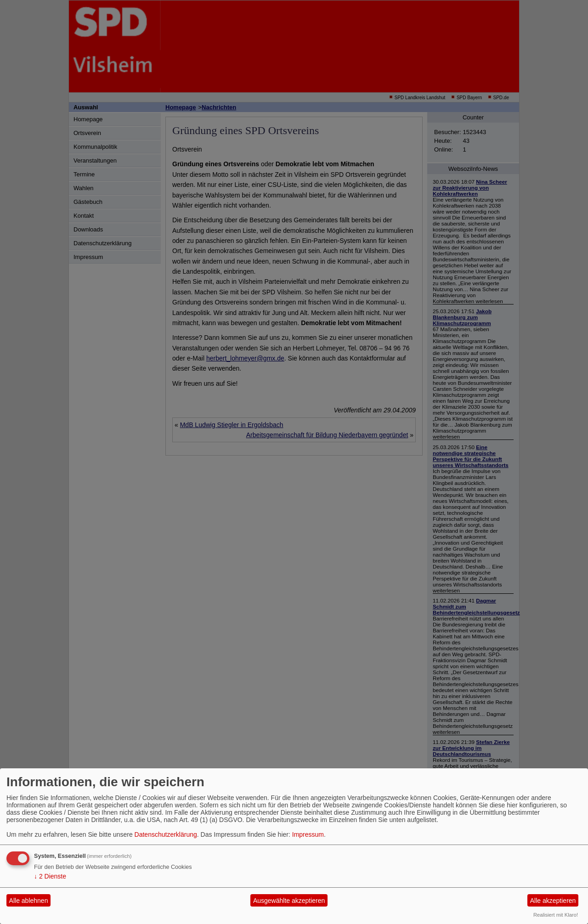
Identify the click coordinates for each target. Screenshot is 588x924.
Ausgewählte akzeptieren (289, 901)
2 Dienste (50, 876)
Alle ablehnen (29, 901)
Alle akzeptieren (553, 901)
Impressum (308, 834)
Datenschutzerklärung (166, 834)
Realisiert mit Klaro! (556, 915)
